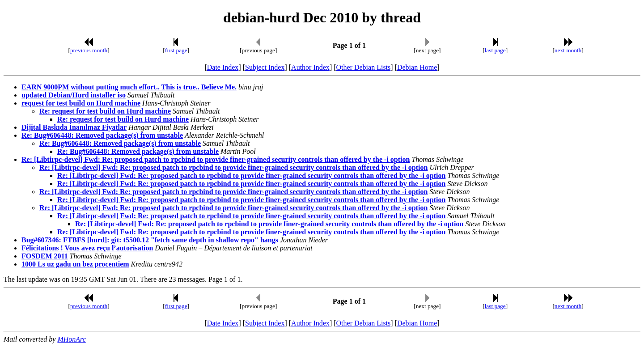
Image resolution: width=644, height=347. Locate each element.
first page (176, 50)
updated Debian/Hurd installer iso (74, 95)
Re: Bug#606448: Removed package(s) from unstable (102, 135)
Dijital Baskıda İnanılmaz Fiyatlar (74, 127)
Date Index (223, 67)
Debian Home (417, 67)
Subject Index (265, 67)
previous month (89, 50)
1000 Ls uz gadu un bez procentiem (75, 264)
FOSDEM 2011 (45, 256)
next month (568, 50)
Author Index (310, 67)
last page (495, 50)
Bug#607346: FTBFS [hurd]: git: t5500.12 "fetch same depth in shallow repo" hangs (150, 240)
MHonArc (71, 339)
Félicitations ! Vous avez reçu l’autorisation (87, 248)
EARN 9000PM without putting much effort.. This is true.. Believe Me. (129, 87)
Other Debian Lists (364, 67)
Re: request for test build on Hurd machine (105, 111)
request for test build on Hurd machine (81, 103)
